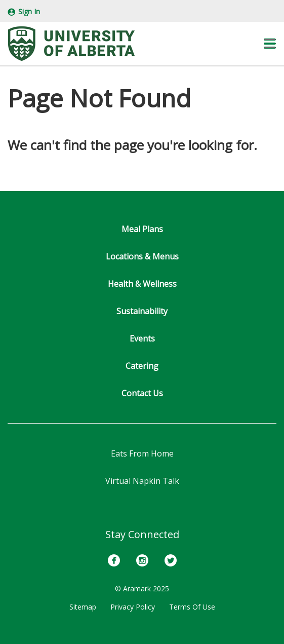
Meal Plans (142, 229)
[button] (270, 44)
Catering (142, 366)
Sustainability (142, 311)
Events (142, 338)
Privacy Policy (133, 607)
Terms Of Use (192, 607)
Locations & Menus (142, 256)
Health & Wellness (142, 284)
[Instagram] (142, 560)
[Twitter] (171, 560)
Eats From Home (142, 453)
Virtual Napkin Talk (142, 481)
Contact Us (142, 393)
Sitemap (83, 607)
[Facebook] (114, 560)
